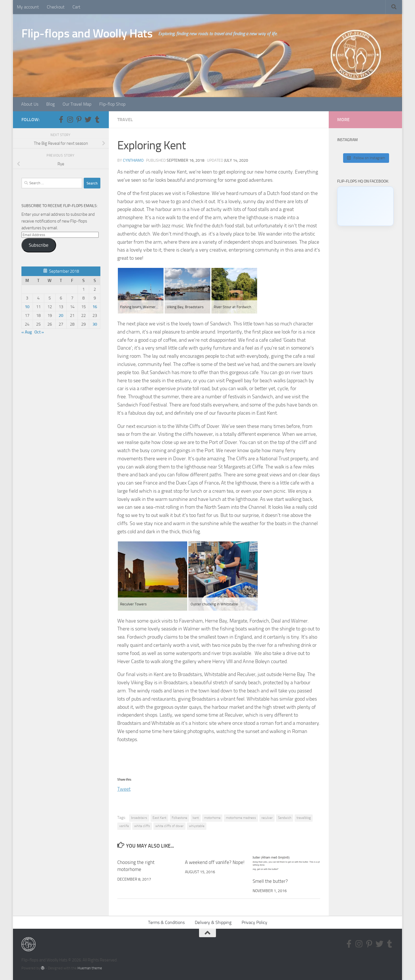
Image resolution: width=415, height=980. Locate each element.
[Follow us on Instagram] (70, 119)
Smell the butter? (270, 881)
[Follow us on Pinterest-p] (79, 119)
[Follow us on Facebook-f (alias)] (61, 119)
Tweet (124, 788)
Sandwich (285, 818)
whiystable (197, 826)
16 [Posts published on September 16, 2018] (95, 307)
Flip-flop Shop (112, 104)
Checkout (56, 7)
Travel (125, 120)
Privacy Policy (254, 922)
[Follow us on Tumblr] (97, 119)
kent (196, 818)
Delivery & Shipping (213, 922)
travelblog (304, 818)
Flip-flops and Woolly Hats (87, 34)
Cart (76, 7)
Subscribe (39, 245)
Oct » (39, 332)
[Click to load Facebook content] (365, 206)
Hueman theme (90, 968)
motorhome (212, 818)
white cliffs (142, 826)
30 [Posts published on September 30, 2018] (95, 324)
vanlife (124, 826)
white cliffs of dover (169, 826)
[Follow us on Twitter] (88, 119)
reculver (267, 818)
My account (28, 7)
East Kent (159, 818)
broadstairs (139, 818)
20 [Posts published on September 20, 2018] (61, 315)
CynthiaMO (133, 160)
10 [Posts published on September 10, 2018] (27, 307)
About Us (30, 104)
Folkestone (179, 818)
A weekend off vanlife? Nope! (215, 862)
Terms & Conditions (166, 922)
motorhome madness (241, 818)
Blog (50, 104)
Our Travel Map (77, 104)
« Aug (27, 332)
